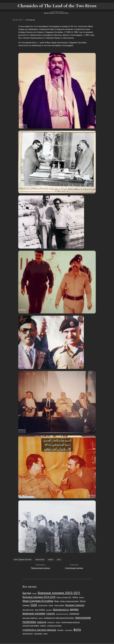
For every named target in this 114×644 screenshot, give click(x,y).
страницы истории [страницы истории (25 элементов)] (54, 626)
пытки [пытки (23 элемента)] (58, 622)
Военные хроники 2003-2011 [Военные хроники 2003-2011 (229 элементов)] (59, 593)
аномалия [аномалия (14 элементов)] (49, 610)
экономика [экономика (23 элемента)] (38, 634)
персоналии (40, 560)
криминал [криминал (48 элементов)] (74, 614)
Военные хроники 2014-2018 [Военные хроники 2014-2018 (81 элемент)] (39, 597)
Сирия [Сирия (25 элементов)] (51, 605)
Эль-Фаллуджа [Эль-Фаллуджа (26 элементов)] (28, 610)
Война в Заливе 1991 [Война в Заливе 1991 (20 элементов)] (64, 597)
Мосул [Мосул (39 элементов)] (83, 601)
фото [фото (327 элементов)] (77, 629)
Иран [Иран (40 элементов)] (57, 601)
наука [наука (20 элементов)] (41, 618)
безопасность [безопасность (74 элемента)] (61, 609)
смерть (51, 560)
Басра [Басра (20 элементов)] (35, 593)
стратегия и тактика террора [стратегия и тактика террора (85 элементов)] (39, 630)
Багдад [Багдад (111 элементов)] (27, 593)
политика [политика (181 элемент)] (29, 622)
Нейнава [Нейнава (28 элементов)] (26, 605)
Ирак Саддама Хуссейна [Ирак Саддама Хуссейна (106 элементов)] (38, 601)
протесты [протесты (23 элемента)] (51, 622)
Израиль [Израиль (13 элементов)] (81, 597)
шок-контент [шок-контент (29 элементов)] (28, 634)
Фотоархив (31, 20)
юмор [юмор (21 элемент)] (45, 634)
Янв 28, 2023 (17, 20)
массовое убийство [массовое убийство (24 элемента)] (30, 618)
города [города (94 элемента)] (51, 613)
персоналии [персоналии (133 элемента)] (83, 618)
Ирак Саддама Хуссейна (23, 560)
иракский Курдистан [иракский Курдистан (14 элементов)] (62, 614)
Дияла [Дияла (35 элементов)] (75, 597)
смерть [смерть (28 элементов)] (43, 626)
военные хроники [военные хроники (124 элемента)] (34, 613)
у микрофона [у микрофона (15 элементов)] (68, 630)
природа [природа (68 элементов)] (42, 622)
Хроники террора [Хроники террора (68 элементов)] (75, 605)
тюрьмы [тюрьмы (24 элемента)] (60, 630)
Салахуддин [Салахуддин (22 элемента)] (43, 605)
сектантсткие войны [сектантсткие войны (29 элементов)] (31, 626)
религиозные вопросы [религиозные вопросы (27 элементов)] (71, 622)
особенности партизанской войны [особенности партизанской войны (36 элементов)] (59, 618)
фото (59, 560)
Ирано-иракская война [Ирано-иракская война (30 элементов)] (69, 601)
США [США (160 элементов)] (34, 605)
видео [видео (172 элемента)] (74, 609)
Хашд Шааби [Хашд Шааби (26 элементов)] (59, 605)
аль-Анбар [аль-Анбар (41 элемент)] (40, 610)
